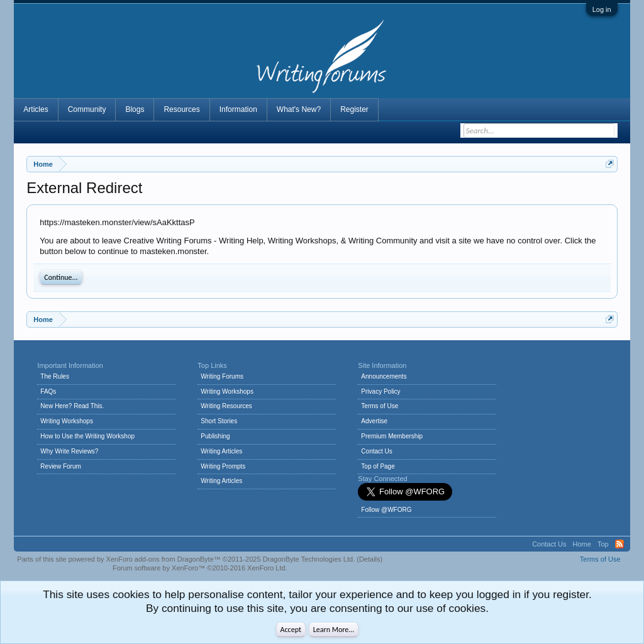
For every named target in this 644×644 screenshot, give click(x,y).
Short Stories (219, 421)
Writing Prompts (223, 466)
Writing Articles (221, 451)
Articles (36, 109)
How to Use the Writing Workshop (87, 436)
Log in (602, 9)
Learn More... (334, 630)
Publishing (215, 436)
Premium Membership (392, 436)
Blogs (135, 109)
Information (238, 109)
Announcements (384, 376)
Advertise (374, 421)
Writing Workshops (67, 421)
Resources (181, 109)
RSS (619, 544)
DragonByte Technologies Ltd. (309, 559)
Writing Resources (226, 406)
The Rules (55, 376)
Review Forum (60, 466)
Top (603, 544)
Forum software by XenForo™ (200, 568)
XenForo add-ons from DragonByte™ (164, 559)
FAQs (48, 391)
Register (354, 109)
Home (582, 544)
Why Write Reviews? (69, 451)
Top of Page (378, 466)
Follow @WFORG (386, 510)
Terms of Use (380, 406)
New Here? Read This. (72, 406)
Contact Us (376, 451)
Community (87, 109)
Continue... (61, 277)
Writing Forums (222, 376)
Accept (291, 630)
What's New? (299, 109)
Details (370, 559)
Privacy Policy (380, 391)
